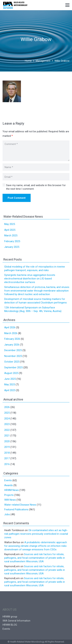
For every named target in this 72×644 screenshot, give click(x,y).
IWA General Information (16, 621)
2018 (7, 453)
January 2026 (12, 345)
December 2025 (13, 350)
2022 (7, 430)
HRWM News (11, 490)
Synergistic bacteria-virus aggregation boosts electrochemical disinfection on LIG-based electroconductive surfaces (30, 279)
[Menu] (67, 5)
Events (8, 480)
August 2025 (11, 373)
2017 (7, 458)
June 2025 (10, 379)
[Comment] (36, 151)
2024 (7, 419)
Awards (9, 485)
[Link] (15, 5)
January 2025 (12, 247)
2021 (7, 436)
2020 (7, 441)
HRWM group (10, 617)
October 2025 (12, 362)
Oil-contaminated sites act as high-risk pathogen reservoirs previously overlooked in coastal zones (36, 534)
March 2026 (11, 333)
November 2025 (13, 356)
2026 (7, 407)
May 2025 (10, 224)
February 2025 (12, 241)
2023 (7, 424)
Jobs (7, 514)
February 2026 (12, 339)
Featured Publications (16, 509)
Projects (9, 495)
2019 (7, 447)
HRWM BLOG (10, 625)
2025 (7, 413)
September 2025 (13, 367)
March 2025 (11, 235)
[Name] (36, 167)
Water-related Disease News (20, 505)
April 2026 (10, 327)
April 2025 (10, 230)
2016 (7, 464)
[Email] (36, 177)
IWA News (10, 500)
